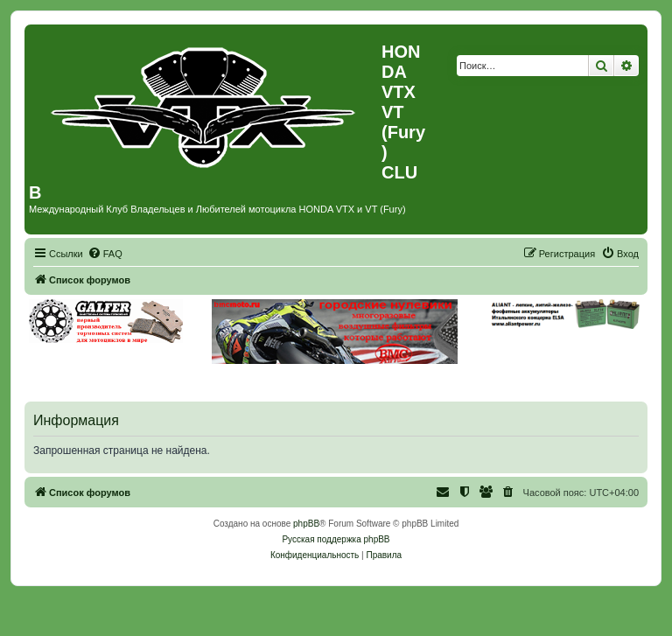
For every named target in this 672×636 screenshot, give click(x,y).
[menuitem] (105, 254)
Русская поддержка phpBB (336, 539)
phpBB (306, 524)
